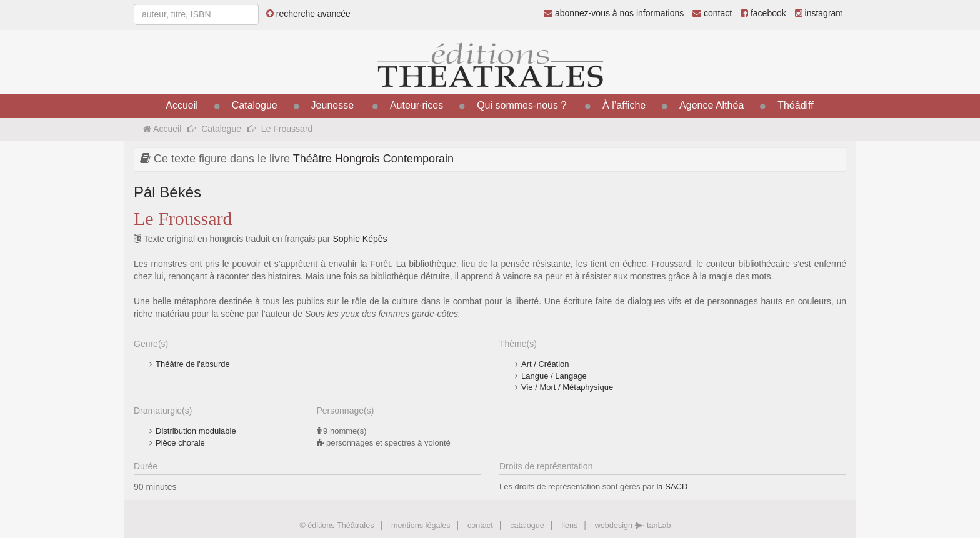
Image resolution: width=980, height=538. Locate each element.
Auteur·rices (417, 105)
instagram (819, 13)
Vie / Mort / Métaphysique (567, 387)
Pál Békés (167, 192)
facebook (763, 13)
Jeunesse (333, 105)
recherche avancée (308, 14)
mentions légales (421, 526)
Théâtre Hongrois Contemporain (373, 159)
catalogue (527, 526)
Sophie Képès (360, 239)
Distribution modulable (196, 431)
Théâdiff (796, 105)
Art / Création (545, 364)
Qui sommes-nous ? (522, 105)
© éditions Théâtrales (337, 526)
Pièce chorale (180, 443)
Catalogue (255, 105)
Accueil (182, 105)
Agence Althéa (712, 105)
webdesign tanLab (633, 526)
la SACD (672, 486)
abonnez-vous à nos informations (614, 13)
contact (712, 13)
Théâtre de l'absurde (193, 364)
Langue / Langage (554, 376)
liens (569, 526)
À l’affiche (624, 105)
